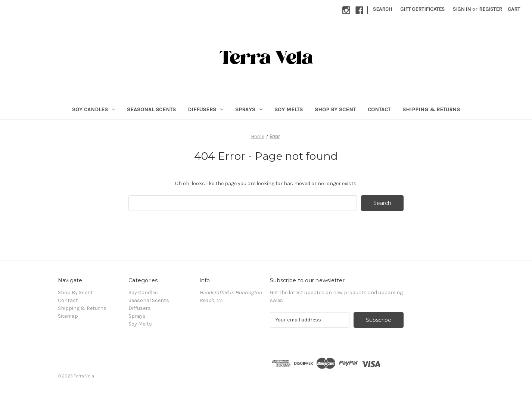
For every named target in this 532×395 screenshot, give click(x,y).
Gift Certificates (422, 9)
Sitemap (68, 316)
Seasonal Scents (151, 109)
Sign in (462, 9)
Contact (379, 109)
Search (382, 9)
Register (491, 9)
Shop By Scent (335, 109)
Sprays (249, 109)
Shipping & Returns (431, 109)
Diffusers (206, 109)
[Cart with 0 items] (514, 9)
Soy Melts (289, 109)
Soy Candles (94, 109)
